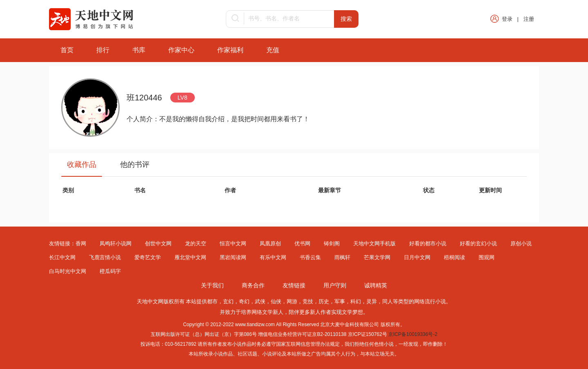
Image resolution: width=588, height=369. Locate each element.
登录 (507, 19)
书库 (139, 50)
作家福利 (230, 50)
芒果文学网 (377, 257)
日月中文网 (417, 257)
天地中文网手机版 (374, 243)
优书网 (302, 243)
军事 (340, 301)
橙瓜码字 (110, 271)
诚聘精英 (376, 285)
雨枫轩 (342, 257)
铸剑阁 (332, 243)
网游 (292, 301)
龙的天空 (196, 243)
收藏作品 (82, 164)
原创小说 (521, 243)
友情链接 (294, 285)
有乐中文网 (273, 257)
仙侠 (276, 301)
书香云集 (310, 257)
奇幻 (244, 301)
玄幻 (228, 301)
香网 (81, 243)
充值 (273, 50)
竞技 (308, 301)
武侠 (260, 301)
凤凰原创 (270, 243)
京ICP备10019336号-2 (413, 334)
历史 (324, 301)
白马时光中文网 (68, 271)
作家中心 (181, 50)
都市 (212, 301)
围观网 (487, 257)
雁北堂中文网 (190, 257)
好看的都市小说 (428, 243)
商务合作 (253, 285)
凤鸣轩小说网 (116, 243)
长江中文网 (62, 257)
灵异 (372, 301)
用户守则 (335, 285)
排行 (103, 50)
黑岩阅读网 (233, 257)
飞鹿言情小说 (105, 257)
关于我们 (212, 285)
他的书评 (135, 164)
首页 (67, 50)
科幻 (356, 301)
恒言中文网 (233, 243)
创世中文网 (158, 243)
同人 (388, 301)
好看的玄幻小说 (478, 243)
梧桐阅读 (454, 257)
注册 (529, 19)
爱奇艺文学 (148, 257)
